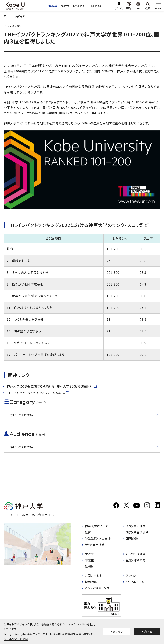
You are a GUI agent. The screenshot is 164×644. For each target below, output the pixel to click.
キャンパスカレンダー (100, 590)
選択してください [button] (21, 415)
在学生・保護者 (137, 555)
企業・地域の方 (136, 561)
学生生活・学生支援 (99, 539)
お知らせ (20, 16)
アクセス (132, 577)
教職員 (90, 568)
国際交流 (132, 539)
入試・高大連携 (137, 526)
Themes (95, 6)
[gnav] (158, 6)
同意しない (117, 631)
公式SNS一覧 (136, 584)
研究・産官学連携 (138, 533)
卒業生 (90, 561)
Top (7, 16)
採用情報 (91, 584)
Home (52, 6)
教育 (88, 533)
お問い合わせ (94, 577)
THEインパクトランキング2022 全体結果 (36, 393)
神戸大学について (98, 526)
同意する (147, 631)
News (65, 6)
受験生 (90, 555)
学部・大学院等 (96, 546)
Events (79, 6)
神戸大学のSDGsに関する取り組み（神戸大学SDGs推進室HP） (50, 386)
